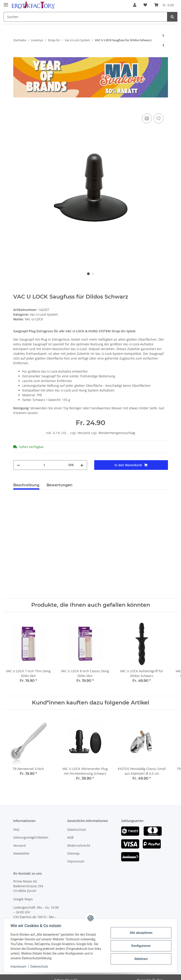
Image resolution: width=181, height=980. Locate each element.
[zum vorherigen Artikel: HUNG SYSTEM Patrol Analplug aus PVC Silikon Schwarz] (163, 45)
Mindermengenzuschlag (117, 433)
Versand (84, 433)
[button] (135, 5)
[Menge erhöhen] (82, 465)
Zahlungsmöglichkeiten (31, 837)
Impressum (76, 861)
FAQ (16, 829)
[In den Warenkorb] (17, 107)
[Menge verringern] (18, 465)
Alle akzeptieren (140, 933)
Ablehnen (140, 959)
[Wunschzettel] (145, 5)
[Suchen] (85, 17)
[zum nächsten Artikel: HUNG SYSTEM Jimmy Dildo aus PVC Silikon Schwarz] (163, 35)
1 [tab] (88, 274)
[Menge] (44, 465)
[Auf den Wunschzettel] (159, 118)
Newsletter (21, 853)
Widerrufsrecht (79, 845)
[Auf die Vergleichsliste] (147, 118)
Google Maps (23, 899)
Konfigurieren (140, 946)
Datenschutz (77, 829)
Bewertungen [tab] (59, 485)
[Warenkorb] (164, 5)
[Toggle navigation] (6, 3)
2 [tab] (93, 274)
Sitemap (73, 853)
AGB (70, 837)
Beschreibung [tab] (26, 485)
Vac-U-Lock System (44, 314)
